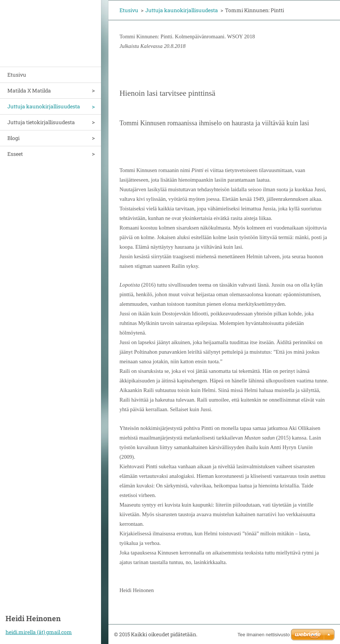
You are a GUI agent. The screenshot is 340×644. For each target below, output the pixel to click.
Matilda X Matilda (29, 90)
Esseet (15, 154)
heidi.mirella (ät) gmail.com (39, 632)
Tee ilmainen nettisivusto (264, 635)
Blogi (13, 138)
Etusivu (17, 75)
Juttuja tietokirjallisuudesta (41, 122)
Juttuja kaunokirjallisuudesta (44, 106)
